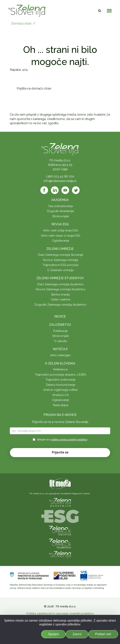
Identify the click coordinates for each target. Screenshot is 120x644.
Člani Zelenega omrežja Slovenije (60, 255)
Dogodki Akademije (60, 211)
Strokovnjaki (61, 216)
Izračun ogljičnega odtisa (60, 390)
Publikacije (60, 331)
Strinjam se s (62, 440)
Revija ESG (60, 224)
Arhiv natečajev (60, 355)
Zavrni (77, 634)
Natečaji (60, 349)
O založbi (61, 341)
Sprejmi (53, 634)
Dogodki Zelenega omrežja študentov (61, 305)
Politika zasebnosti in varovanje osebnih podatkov (60, 614)
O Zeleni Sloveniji (60, 363)
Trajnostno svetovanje (60, 380)
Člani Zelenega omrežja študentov (60, 284)
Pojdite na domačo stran (34, 88)
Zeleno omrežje (60, 249)
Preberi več (103, 634)
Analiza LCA (61, 395)
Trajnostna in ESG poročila (60, 265)
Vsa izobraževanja (60, 206)
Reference (60, 369)
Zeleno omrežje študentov (60, 278)
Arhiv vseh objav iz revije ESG (61, 236)
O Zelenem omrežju (61, 270)
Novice (60, 316)
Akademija (60, 200)
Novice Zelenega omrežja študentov (61, 289)
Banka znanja (60, 294)
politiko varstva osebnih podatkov (69, 440)
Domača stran (21, 23)
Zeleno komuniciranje (60, 385)
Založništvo (60, 325)
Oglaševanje (61, 241)
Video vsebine (61, 299)
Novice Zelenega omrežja (61, 260)
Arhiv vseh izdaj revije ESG (61, 230)
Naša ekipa (61, 405)
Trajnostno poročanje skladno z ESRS (60, 375)
